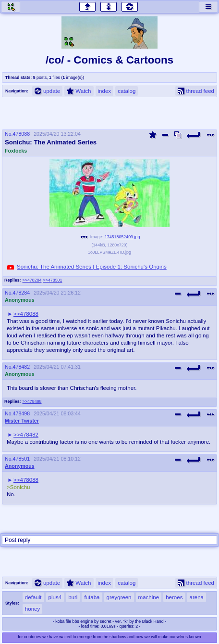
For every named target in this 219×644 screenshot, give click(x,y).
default (33, 597)
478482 (22, 367)
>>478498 (32, 401)
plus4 (55, 597)
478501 (22, 459)
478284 (22, 293)
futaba (92, 597)
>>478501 (53, 280)
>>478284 (32, 280)
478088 (22, 134)
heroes (174, 597)
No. (9, 134)
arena (196, 597)
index (105, 91)
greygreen (119, 597)
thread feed (196, 91)
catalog (127, 91)
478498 (22, 413)
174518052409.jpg (122, 237)
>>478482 (26, 435)
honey (32, 609)
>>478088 (26, 314)
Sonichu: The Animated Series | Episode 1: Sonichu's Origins (92, 267)
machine (149, 597)
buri (73, 597)
